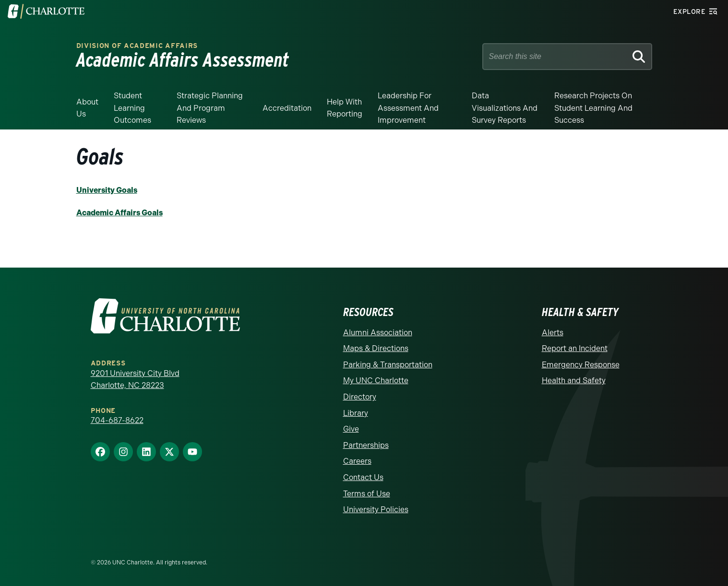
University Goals (107, 190)
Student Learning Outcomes (132, 108)
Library (356, 412)
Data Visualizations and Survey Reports (505, 108)
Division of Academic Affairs (137, 46)
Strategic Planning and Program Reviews (210, 108)
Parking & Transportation (388, 364)
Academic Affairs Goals (119, 213)
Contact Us (363, 477)
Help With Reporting (345, 108)
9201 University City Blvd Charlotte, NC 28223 (135, 379)
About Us (87, 108)
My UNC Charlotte (376, 380)
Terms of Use (367, 493)
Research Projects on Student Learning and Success (593, 108)
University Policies (376, 509)
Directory (360, 396)
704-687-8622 (117, 420)
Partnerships (366, 445)
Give (351, 428)
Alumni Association (378, 332)
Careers (357, 461)
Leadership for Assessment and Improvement (408, 108)
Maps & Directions (376, 348)
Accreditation (287, 108)
